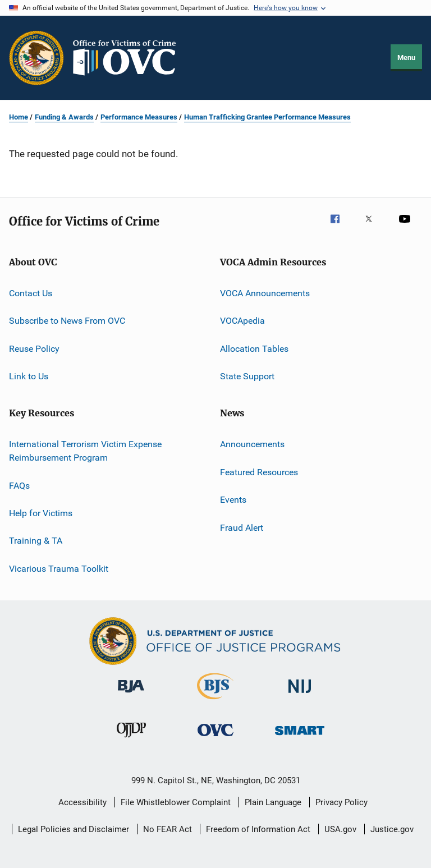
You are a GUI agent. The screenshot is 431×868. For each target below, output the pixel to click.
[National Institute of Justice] (300, 695)
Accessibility (82, 802)
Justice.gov (392, 829)
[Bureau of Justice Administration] (131, 695)
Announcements (252, 444)
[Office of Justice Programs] (36, 58)
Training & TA (36, 541)
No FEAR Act (168, 829)
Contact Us (31, 293)
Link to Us (29, 376)
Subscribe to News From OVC (67, 321)
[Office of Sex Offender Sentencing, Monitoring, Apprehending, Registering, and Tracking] (300, 737)
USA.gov (340, 829)
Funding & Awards (64, 117)
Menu (406, 58)
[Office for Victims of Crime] (215, 738)
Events (233, 500)
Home (19, 117)
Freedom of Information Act (258, 829)
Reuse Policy (34, 349)
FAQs (19, 485)
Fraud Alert (242, 527)
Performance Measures (139, 117)
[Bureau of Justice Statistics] (215, 701)
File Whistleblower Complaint (176, 802)
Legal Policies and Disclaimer (74, 829)
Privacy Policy (341, 802)
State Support (247, 376)
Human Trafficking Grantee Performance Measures (267, 117)
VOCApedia (242, 321)
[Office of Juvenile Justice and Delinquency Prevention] (131, 740)
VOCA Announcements (265, 293)
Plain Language (273, 802)
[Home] (129, 58)
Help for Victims (41, 513)
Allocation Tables (254, 349)
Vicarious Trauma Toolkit (59, 568)
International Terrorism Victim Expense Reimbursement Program (85, 451)
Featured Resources (259, 472)
